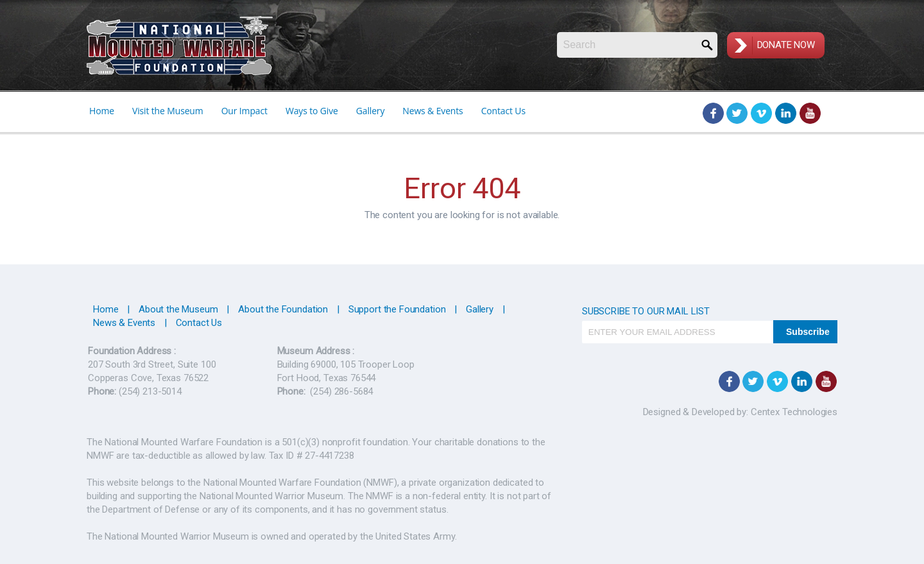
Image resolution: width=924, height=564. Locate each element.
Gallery (371, 111)
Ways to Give (312, 111)
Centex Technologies (793, 412)
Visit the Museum (168, 111)
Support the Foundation (397, 309)
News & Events (432, 111)
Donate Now (786, 45)
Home (102, 111)
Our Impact (244, 111)
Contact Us (503, 111)
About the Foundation (283, 309)
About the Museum (178, 309)
